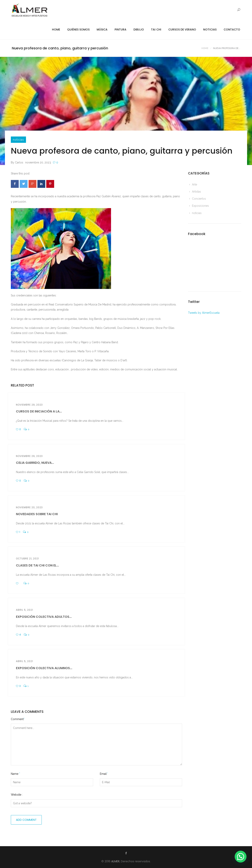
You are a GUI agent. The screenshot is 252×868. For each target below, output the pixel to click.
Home (56, 30)
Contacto (232, 30)
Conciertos (199, 199)
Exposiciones (200, 206)
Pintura (120, 30)
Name (15, 774)
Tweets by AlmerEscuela (204, 313)
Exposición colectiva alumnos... (44, 668)
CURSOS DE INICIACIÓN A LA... (39, 411)
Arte (195, 184)
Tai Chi (156, 30)
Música (102, 30)
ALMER (115, 861)
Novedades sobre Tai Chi (37, 514)
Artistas (196, 192)
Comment (18, 719)
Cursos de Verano (182, 30)
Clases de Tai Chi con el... (37, 565)
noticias (18, 140)
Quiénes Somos (78, 30)
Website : (17, 795)
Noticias (210, 30)
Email (104, 774)
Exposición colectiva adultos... (44, 617)
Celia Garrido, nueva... (35, 463)
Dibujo (139, 30)
